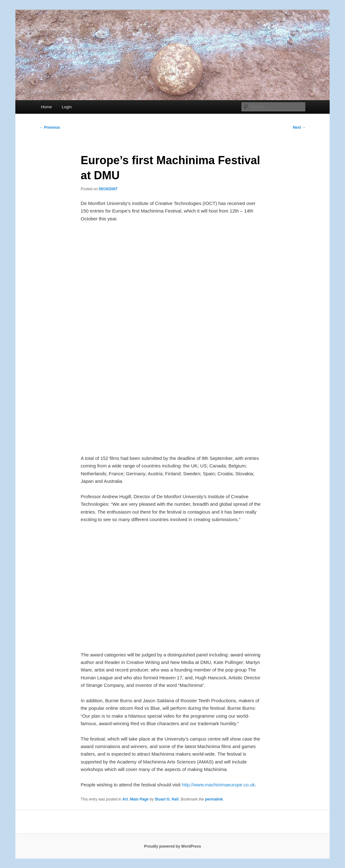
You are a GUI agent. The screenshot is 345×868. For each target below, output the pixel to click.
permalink (214, 799)
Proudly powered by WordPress (172, 846)
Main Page (139, 799)
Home (46, 107)
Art (125, 799)
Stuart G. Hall (167, 799)
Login (67, 107)
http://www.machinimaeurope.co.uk (219, 785)
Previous (50, 127)
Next (299, 127)
